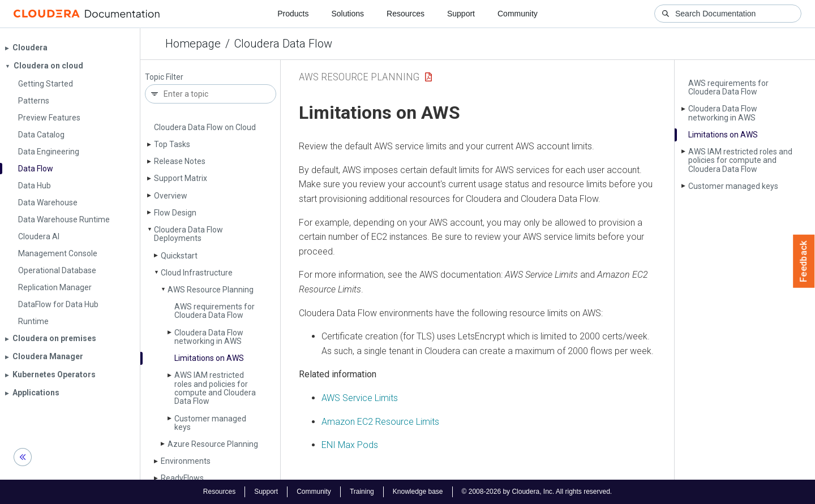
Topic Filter (164, 77)
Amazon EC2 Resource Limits (380, 422)
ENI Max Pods (350, 445)
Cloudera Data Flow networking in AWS (209, 337)
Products (293, 14)
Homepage (193, 44)
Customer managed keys (210, 423)
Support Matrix (181, 178)
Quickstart (179, 256)
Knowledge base (418, 492)
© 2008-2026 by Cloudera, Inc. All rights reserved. (537, 492)
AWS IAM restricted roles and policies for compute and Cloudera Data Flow (215, 388)
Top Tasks (172, 144)
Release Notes (180, 161)
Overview (171, 196)
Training (362, 492)
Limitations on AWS (209, 358)
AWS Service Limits (360, 398)
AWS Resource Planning (211, 290)
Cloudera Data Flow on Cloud (205, 127)
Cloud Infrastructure (197, 273)
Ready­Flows (182, 478)
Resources (406, 14)
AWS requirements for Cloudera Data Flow (215, 311)
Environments (186, 461)
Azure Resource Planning (213, 444)
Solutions (348, 14)
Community (518, 14)
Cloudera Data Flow (283, 44)
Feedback (804, 261)
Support (461, 14)
